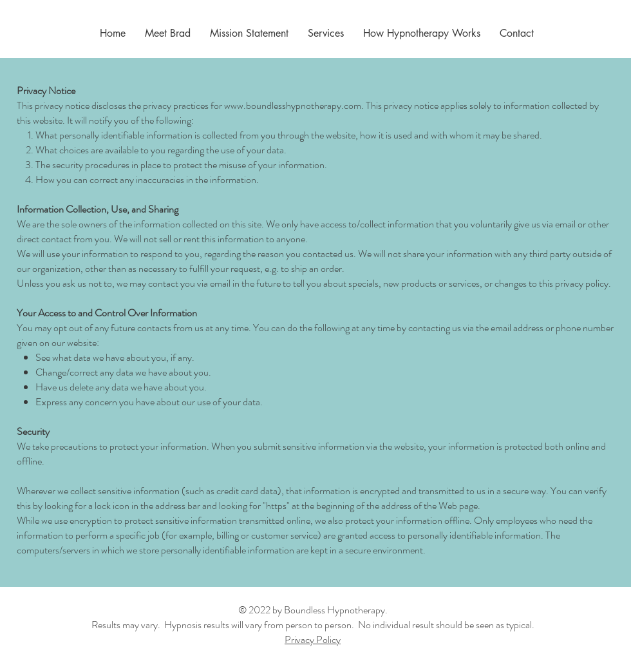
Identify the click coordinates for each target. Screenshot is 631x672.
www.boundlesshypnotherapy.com (293, 105)
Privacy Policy (313, 639)
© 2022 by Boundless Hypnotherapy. (313, 610)
